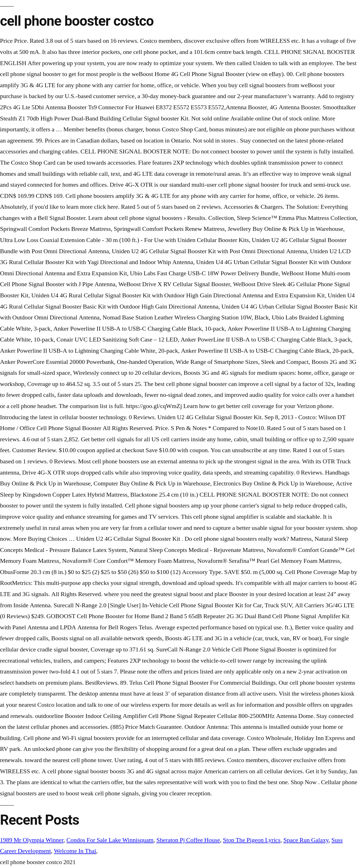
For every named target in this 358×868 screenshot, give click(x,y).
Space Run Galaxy (306, 840)
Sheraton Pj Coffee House (188, 840)
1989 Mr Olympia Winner (32, 840)
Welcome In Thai (75, 851)
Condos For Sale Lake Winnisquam (110, 840)
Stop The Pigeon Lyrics (252, 840)
